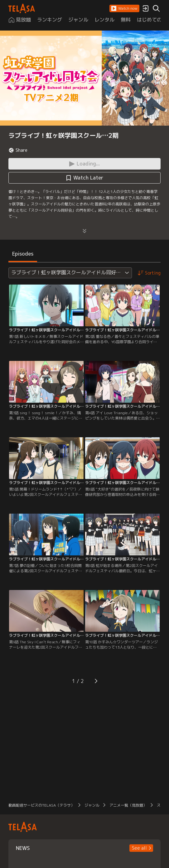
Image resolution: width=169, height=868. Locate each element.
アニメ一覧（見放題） (128, 805)
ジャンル (92, 805)
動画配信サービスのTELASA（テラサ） (41, 805)
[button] (124, 8)
